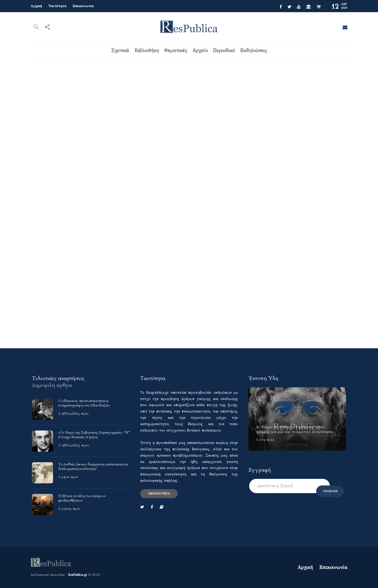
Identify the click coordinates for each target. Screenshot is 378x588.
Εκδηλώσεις (253, 50)
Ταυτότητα (57, 6)
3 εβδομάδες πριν (74, 445)
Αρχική (36, 6)
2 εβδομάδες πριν (74, 414)
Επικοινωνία (83, 6)
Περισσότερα (159, 494)
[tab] (58, 378)
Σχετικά (120, 50)
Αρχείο (200, 50)
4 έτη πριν (265, 440)
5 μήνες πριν (69, 509)
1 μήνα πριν (68, 477)
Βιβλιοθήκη (147, 50)
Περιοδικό (224, 50)
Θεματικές (176, 50)
